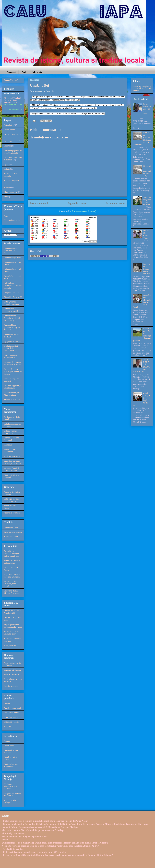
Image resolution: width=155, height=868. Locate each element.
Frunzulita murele (11, 717)
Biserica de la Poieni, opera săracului (147, 269)
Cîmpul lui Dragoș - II (13, 297)
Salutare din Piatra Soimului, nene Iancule (11, 584)
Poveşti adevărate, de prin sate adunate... (147, 109)
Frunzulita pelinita (11, 722)
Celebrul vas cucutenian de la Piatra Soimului (13, 286)
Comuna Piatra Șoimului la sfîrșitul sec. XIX (12, 327)
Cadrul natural (10, 130)
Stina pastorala (10, 645)
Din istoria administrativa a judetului (10, 786)
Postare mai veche (115, 203)
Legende (7, 146)
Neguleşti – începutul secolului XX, (147, 171)
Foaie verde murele (12, 713)
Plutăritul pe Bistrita (12, 456)
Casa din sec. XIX (11, 527)
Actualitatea (9, 125)
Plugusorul (8, 726)
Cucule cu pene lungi (12, 708)
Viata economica (11, 192)
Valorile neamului (11, 686)
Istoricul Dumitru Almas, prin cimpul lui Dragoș (13, 372)
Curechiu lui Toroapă (12, 670)
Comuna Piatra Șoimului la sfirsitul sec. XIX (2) (12, 318)
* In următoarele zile (12, 220)
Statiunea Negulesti (12, 181)
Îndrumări (8, 445)
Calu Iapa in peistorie (12, 258)
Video (6, 197)
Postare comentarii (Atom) (84, 211)
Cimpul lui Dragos (11, 293)
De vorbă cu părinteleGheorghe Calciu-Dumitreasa (11, 553)
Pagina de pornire (77, 203)
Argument (11, 72)
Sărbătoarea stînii (11, 537)
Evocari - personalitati (13, 134)
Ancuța (7, 741)
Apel (24, 72)
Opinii (6, 164)
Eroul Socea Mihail (12, 674)
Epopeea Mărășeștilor (13, 341)
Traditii (7, 187)
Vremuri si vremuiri (12, 399)
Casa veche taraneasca (13, 532)
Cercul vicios (9, 746)
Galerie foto (37, 72)
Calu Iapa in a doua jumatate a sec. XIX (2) (12, 251)
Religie (7, 169)
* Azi (6, 216)
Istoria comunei (10, 141)
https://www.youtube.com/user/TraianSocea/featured (142, 88)
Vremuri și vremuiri (12, 513)
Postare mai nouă (39, 203)
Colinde (7, 703)
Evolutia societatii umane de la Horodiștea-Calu (11, 348)
